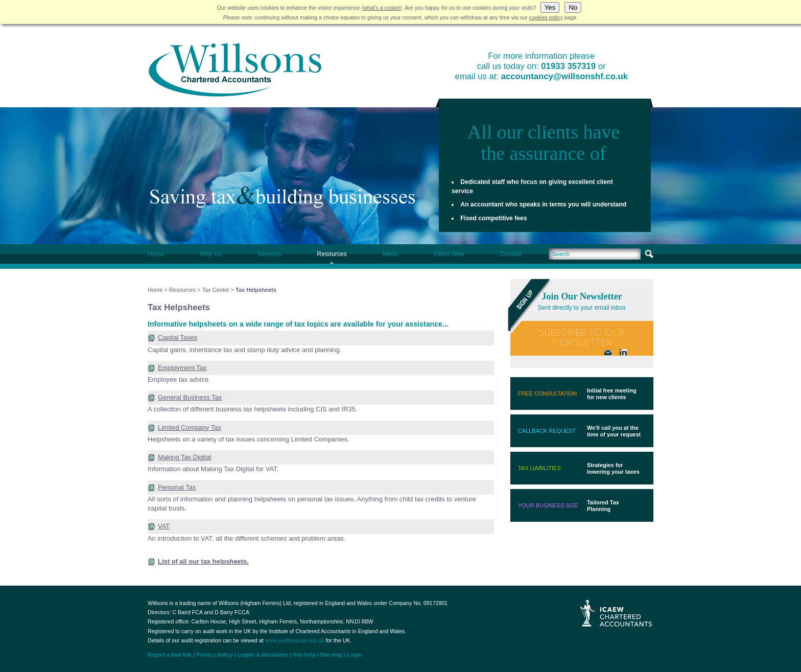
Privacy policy (214, 655)
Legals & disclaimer (263, 655)
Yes (550, 7)
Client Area (449, 254)
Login (355, 655)
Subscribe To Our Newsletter (582, 338)
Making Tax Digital (185, 457)
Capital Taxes (178, 338)
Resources (332, 254)
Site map (331, 655)
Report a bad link (170, 655)
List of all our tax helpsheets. (203, 561)
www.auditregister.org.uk (295, 640)
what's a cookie (382, 8)
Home (156, 254)
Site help (304, 655)
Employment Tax (182, 368)
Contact (511, 254)
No (573, 7)
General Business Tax (190, 397)
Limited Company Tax (190, 427)
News (390, 254)
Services (269, 254)
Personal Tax (177, 487)
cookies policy (546, 17)
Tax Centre (216, 290)
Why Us (211, 254)
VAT (164, 526)
